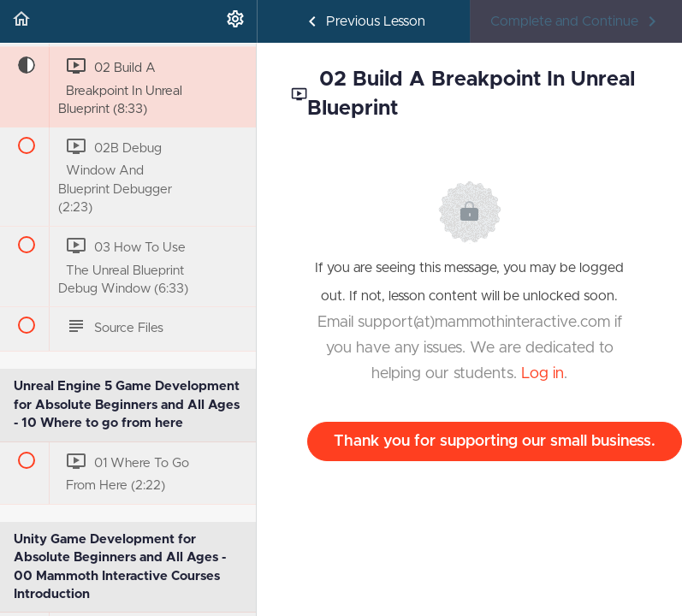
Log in (543, 374)
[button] (21, 21)
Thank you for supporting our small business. (495, 441)
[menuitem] (235, 21)
